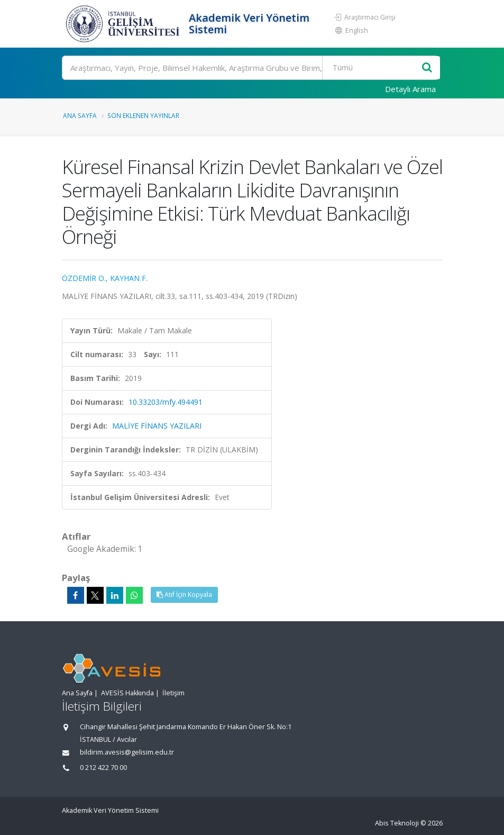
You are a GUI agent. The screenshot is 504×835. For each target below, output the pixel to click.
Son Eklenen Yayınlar (143, 115)
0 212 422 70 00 (103, 768)
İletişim (173, 693)
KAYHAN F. (129, 278)
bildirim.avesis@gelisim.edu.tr (127, 752)
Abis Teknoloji (397, 823)
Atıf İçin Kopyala (184, 595)
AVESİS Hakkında (127, 693)
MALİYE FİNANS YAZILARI (157, 426)
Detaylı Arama (410, 89)
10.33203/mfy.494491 (166, 402)
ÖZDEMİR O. (84, 278)
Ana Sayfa (80, 115)
